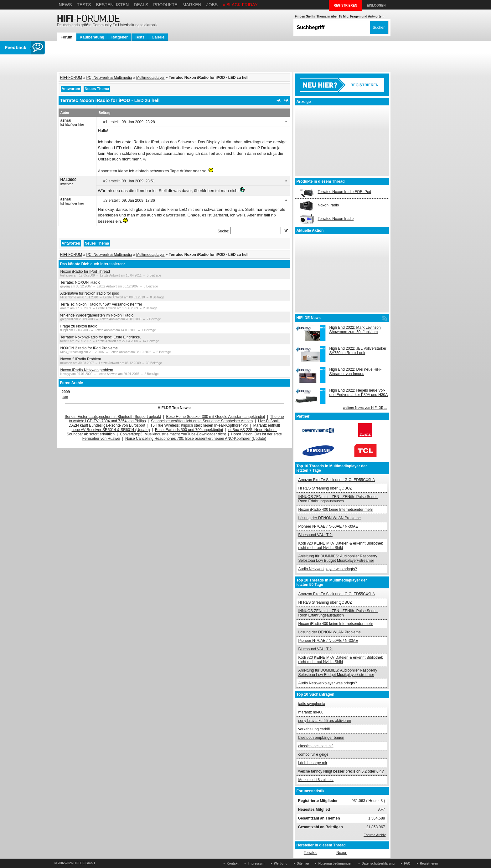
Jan (65, 397)
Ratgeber (120, 37)
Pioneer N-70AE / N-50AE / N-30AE (328, 526)
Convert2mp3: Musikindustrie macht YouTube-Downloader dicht (173, 434)
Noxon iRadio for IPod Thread (85, 272)
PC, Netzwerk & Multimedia (109, 78)
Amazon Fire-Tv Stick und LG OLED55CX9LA (337, 480)
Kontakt (233, 863)
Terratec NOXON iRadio (80, 282)
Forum (67, 37)
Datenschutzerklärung (378, 863)
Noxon (342, 853)
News (65, 5)
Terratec (310, 853)
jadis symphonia (312, 704)
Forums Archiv (375, 835)
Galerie (158, 37)
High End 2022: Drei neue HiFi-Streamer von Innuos (356, 372)
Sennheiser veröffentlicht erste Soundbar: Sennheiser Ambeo (202, 421)
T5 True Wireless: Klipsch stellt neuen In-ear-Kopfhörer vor (199, 425)
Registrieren (429, 863)
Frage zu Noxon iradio (79, 326)
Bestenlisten (112, 5)
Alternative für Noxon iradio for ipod (90, 293)
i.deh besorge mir (313, 763)
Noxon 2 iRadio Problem (81, 359)
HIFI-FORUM (71, 78)
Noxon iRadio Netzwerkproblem (87, 370)
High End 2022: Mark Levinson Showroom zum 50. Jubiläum (355, 330)
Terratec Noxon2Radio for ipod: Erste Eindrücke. (101, 337)
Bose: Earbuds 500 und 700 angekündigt (189, 430)
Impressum (256, 863)
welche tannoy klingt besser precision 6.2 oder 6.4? (341, 771)
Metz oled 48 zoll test (316, 780)
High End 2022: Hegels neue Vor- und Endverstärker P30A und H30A (359, 393)
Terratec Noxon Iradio (336, 219)
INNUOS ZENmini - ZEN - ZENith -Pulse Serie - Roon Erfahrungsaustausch (338, 499)
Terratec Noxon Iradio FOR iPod (345, 192)
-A (279, 100)
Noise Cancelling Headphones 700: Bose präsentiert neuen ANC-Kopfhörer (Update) (196, 439)
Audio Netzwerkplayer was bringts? (328, 569)
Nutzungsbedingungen (335, 863)
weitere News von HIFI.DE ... (365, 408)
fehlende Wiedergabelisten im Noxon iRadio (97, 315)
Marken (192, 5)
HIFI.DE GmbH (84, 863)
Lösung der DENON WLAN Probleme (330, 518)
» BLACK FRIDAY (240, 5)
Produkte (165, 5)
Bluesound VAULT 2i (315, 535)
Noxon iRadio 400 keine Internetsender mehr (336, 510)
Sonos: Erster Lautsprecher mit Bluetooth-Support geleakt (113, 417)
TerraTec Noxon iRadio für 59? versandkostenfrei (101, 304)
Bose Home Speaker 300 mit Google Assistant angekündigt (216, 417)
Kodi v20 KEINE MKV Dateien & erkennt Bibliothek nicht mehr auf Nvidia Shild (341, 546)
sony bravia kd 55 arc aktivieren (325, 721)
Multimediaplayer (150, 78)
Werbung (281, 863)
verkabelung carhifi (314, 729)
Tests (84, 5)
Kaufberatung (92, 37)
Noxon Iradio (328, 205)
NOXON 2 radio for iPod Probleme (89, 348)
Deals (141, 5)
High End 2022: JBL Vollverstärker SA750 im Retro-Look (358, 351)
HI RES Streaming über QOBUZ (325, 488)
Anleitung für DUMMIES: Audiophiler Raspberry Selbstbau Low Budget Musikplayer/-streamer (338, 558)
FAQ (407, 863)
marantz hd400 (311, 712)
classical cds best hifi (316, 746)
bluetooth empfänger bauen (321, 738)
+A (286, 100)
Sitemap (303, 863)
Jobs (212, 5)
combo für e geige (313, 754)
